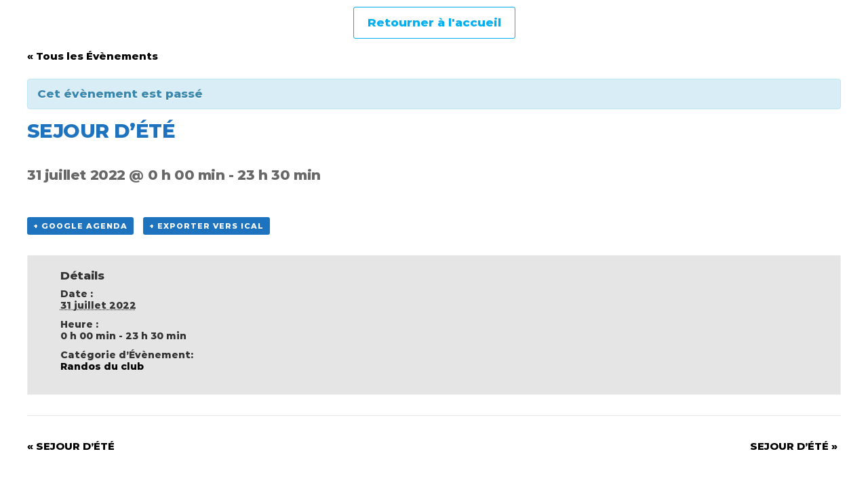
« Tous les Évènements (93, 56)
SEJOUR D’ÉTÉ (71, 446)
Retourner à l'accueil (434, 22)
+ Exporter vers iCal (206, 226)
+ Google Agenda (80, 226)
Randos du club (102, 366)
